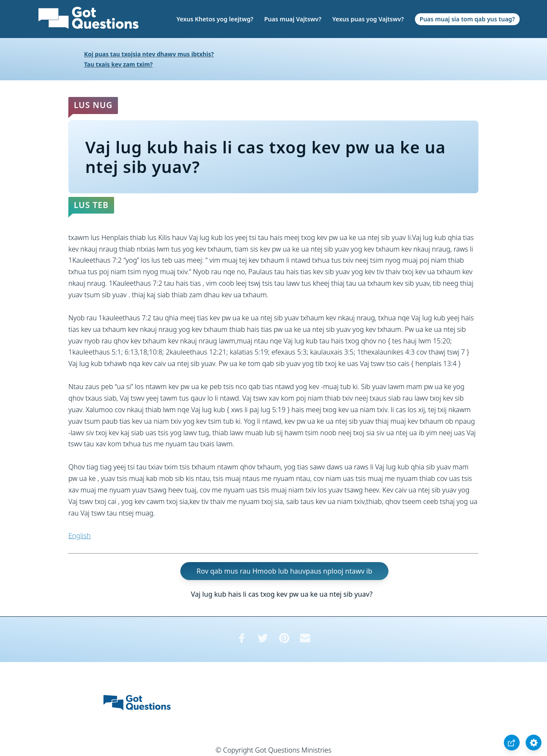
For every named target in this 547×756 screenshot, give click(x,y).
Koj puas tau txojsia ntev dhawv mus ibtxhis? (149, 54)
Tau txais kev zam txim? (118, 64)
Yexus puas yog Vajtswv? (368, 19)
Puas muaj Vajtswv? (293, 19)
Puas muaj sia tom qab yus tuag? (467, 19)
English (79, 536)
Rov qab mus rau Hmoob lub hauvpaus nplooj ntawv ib (284, 571)
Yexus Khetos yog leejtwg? (215, 19)
